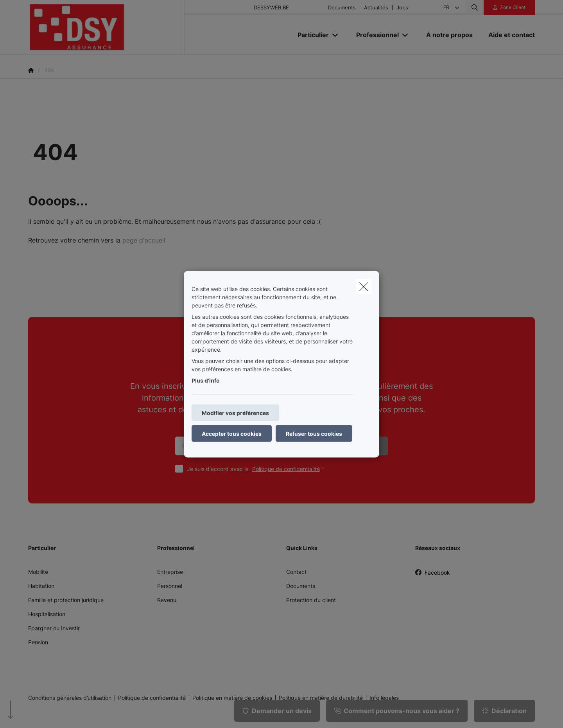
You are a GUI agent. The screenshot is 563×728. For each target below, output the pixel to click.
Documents (342, 8)
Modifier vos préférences (235, 413)
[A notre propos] (449, 35)
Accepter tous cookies (232, 433)
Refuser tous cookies (314, 433)
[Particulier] (310, 35)
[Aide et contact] (508, 35)
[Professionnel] (375, 35)
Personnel (170, 586)
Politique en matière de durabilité (321, 698)
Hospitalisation (47, 614)
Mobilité (38, 572)
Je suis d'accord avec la (257, 469)
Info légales (384, 698)
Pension (38, 642)
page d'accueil (144, 240)
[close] (364, 286)
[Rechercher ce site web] (475, 7)
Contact (296, 572)
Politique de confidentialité (286, 469)
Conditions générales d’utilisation (70, 698)
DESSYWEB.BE (271, 8)
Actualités (376, 8)
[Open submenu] (336, 35)
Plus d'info (206, 380)
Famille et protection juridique (66, 600)
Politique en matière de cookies (232, 698)
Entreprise (170, 572)
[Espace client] (509, 7)
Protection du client (311, 600)
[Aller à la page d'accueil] (106, 27)
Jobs (402, 8)
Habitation (41, 586)
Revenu (167, 600)
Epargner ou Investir (54, 628)
